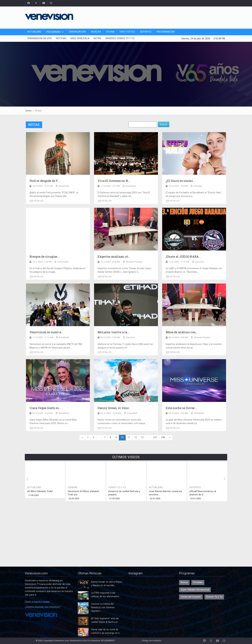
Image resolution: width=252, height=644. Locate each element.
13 (142, 437)
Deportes (146, 32)
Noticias (61, 38)
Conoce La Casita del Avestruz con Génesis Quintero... (103, 607)
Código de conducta (151, 641)
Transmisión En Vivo (39, 38)
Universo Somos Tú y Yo (120, 38)
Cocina (110, 32)
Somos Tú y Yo (117, 487)
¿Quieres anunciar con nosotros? (42, 607)
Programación (166, 32)
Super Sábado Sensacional (195, 590)
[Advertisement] (168, 17)
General (73, 487)
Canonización (77, 32)
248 (163, 437)
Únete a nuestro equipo (37, 602)
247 (155, 437)
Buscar (164, 124)
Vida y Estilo (127, 32)
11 (129, 437)
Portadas (198, 582)
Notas (97, 38)
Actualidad (34, 32)
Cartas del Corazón (191, 597)
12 (136, 437)
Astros (184, 582)
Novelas (96, 32)
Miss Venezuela (80, 38)
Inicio (29, 111)
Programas (54, 32)
